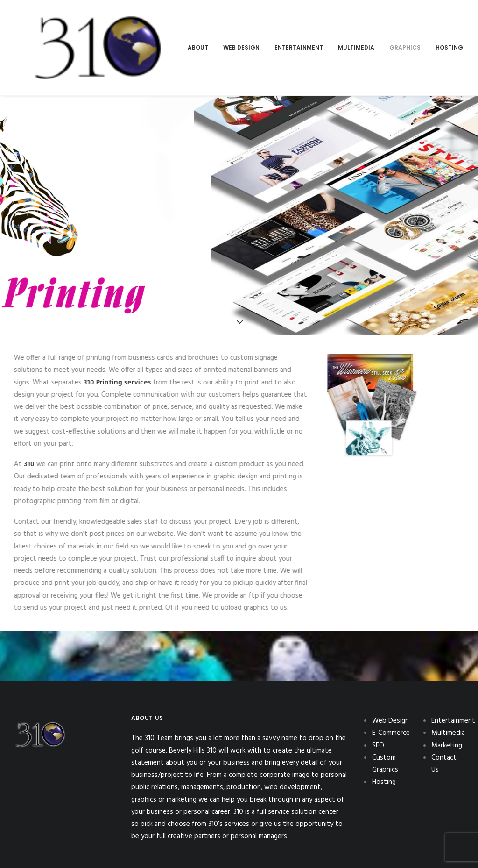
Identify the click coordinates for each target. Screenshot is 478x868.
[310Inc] (40, 26)
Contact (427, 26)
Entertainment (183, 26)
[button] (463, 26)
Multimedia (240, 26)
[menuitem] (82, 26)
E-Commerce (391, 690)
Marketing (380, 26)
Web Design (126, 26)
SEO (378, 702)
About (82, 26)
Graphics (289, 26)
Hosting (334, 26)
